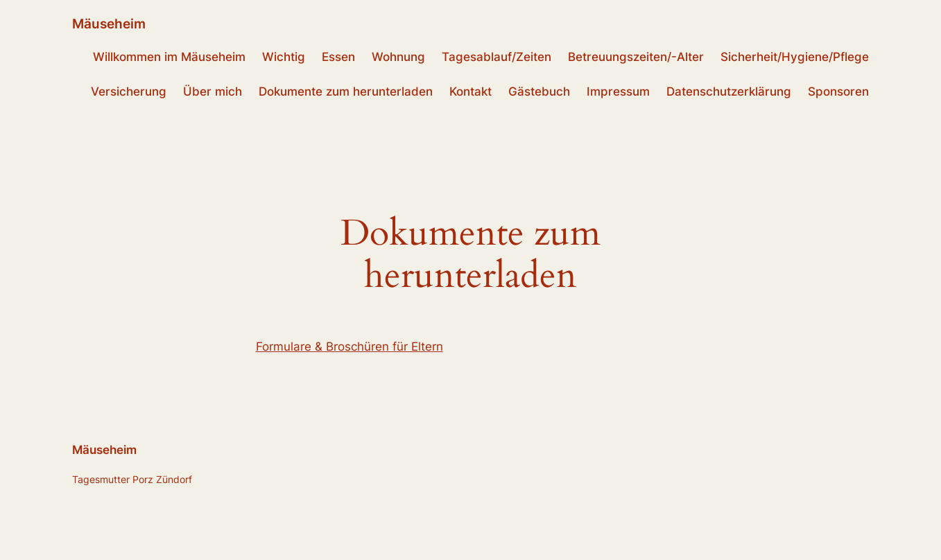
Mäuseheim (109, 24)
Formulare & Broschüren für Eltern (349, 347)
